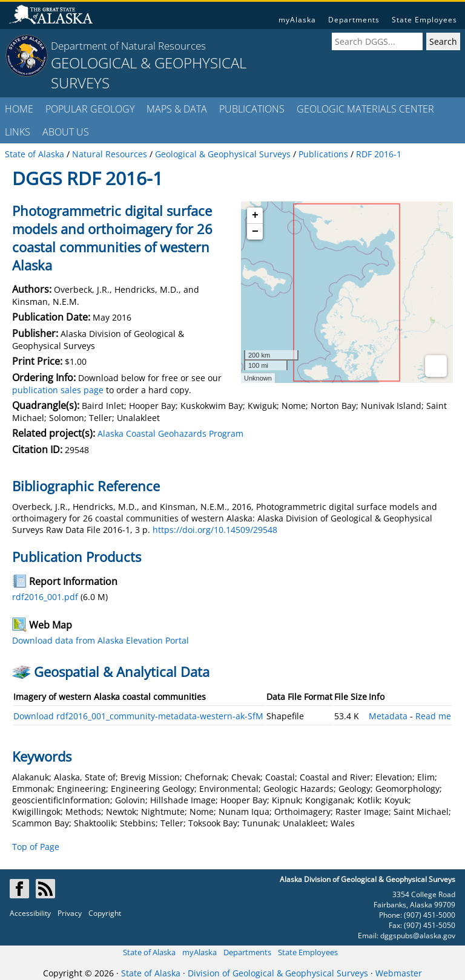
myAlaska (297, 20)
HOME (19, 109)
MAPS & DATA (177, 109)
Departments (354, 20)
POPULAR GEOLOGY (90, 109)
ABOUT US (66, 132)
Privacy (70, 913)
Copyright (105, 913)
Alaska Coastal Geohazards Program (170, 433)
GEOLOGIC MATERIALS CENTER (365, 109)
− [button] (255, 232)
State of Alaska (149, 952)
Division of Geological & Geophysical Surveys (278, 973)
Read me (433, 716)
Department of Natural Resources (128, 46)
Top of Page (36, 847)
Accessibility (30, 913)
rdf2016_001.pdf (45, 597)
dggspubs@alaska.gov (418, 936)
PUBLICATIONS (252, 109)
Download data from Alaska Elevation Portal (101, 640)
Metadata (388, 716)
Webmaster (399, 973)
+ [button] (255, 215)
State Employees (424, 20)
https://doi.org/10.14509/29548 (215, 530)
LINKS (18, 132)
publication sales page (58, 390)
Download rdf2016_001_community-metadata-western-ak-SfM (138, 716)
